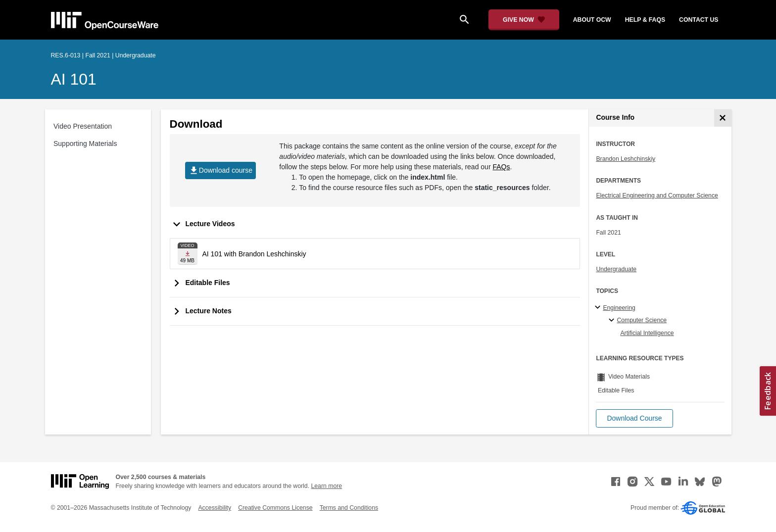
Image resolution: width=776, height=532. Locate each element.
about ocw (592, 20)
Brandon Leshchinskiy (626, 159)
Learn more (326, 486)
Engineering (619, 308)
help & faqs (645, 20)
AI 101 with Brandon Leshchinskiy (254, 254)
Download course (220, 170)
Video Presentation (83, 126)
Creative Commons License (275, 508)
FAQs (501, 167)
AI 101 (74, 79)
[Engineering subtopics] (599, 308)
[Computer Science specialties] (613, 321)
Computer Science (642, 320)
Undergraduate (616, 269)
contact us (699, 20)
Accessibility (215, 508)
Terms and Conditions (349, 508)
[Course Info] (723, 118)
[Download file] (188, 254)
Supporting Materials (85, 144)
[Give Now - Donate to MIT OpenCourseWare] (524, 20)
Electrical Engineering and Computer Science (657, 195)
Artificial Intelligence (647, 333)
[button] (634, 418)
